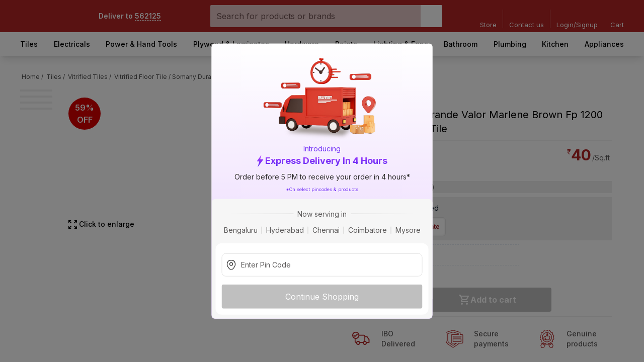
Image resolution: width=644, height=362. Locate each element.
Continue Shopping (322, 296)
